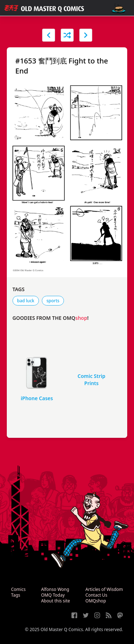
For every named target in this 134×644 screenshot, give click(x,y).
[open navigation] (119, 8)
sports (53, 301)
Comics (18, 589)
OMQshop (96, 601)
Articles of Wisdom (104, 589)
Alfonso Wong (55, 589)
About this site (56, 601)
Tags (16, 595)
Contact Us (96, 595)
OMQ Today (53, 595)
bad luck (26, 301)
